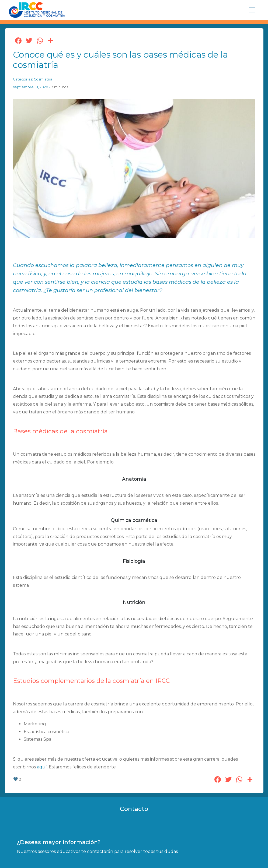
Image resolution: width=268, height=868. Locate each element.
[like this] (15, 779)
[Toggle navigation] (252, 10)
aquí (42, 767)
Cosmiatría (43, 79)
